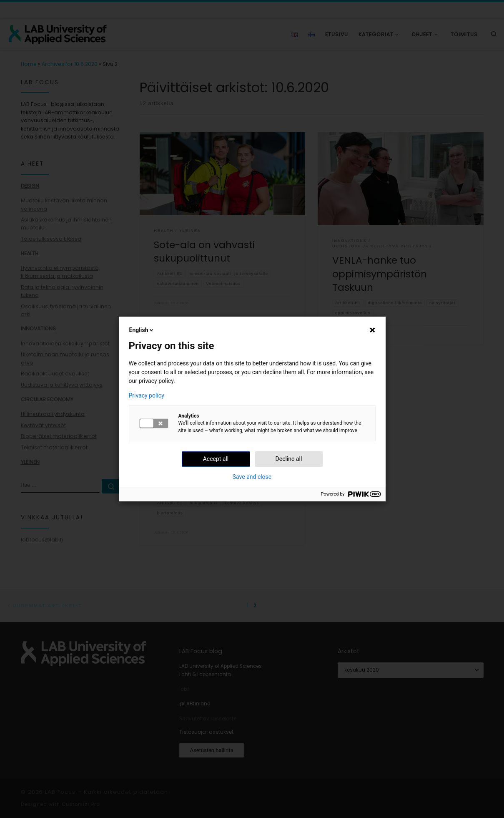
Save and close (252, 477)
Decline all (289, 459)
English (142, 330)
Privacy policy (147, 395)
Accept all (216, 459)
